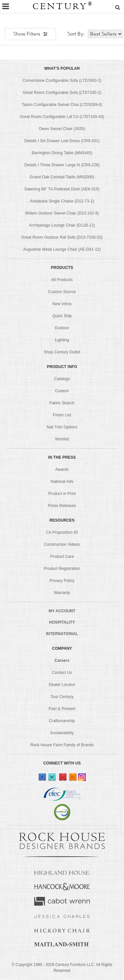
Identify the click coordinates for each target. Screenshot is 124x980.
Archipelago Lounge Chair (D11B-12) (62, 225)
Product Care (62, 557)
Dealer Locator (62, 685)
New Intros (62, 304)
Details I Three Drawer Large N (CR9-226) (62, 165)
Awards (62, 469)
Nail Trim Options (62, 427)
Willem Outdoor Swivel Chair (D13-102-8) (62, 213)
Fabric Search (62, 403)
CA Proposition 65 (62, 532)
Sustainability (62, 733)
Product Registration (62, 569)
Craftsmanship (62, 721)
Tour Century (62, 697)
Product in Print (62, 494)
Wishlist (62, 439)
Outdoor (62, 328)
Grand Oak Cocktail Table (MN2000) (62, 177)
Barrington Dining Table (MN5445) (62, 153)
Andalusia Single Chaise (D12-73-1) (62, 201)
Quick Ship (62, 316)
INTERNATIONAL (62, 634)
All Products (62, 280)
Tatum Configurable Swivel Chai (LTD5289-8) (62, 105)
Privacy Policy (62, 581)
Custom (62, 391)
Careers (62, 661)
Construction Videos (62, 544)
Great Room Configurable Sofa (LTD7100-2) (62, 93)
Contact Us (62, 673)
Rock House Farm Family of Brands (62, 745)
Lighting (62, 340)
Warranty (62, 593)
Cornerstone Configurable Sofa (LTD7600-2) (62, 81)
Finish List (62, 415)
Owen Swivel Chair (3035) (62, 129)
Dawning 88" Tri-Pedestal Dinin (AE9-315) (62, 189)
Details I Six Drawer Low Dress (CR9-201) (62, 141)
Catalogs (62, 379)
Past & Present (62, 709)
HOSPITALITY (62, 622)
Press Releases (62, 506)
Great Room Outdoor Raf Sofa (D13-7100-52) (62, 237)
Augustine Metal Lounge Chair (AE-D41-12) (62, 249)
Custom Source (62, 292)
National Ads (62, 482)
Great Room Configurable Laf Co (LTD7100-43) (62, 117)
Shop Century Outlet (62, 352)
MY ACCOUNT (62, 611)
